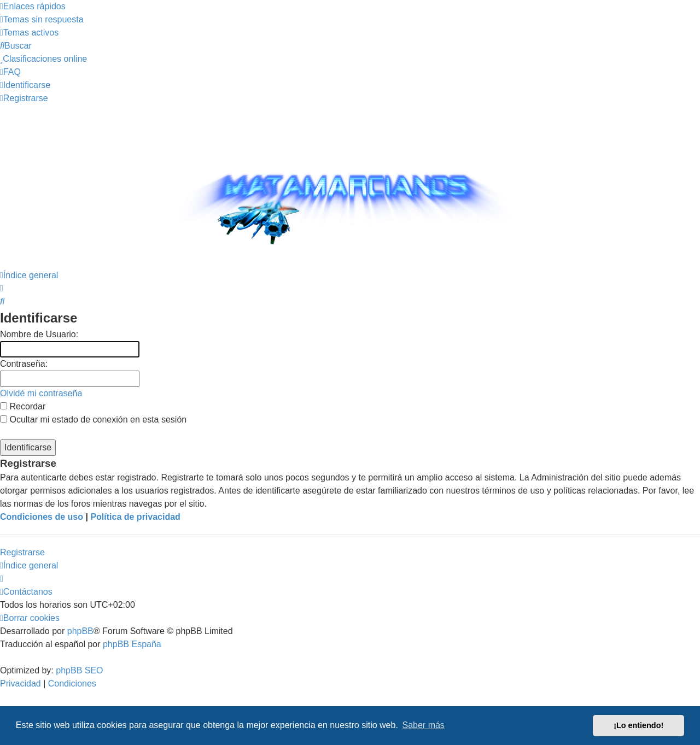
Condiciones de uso (42, 517)
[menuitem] (42, 19)
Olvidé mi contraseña (41, 393)
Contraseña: (24, 364)
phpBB (80, 631)
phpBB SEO (79, 670)
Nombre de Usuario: (39, 334)
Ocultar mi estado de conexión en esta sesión (93, 420)
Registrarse (22, 552)
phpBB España (132, 644)
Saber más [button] (424, 725)
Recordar (23, 406)
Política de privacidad (135, 517)
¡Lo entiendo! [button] (638, 725)
